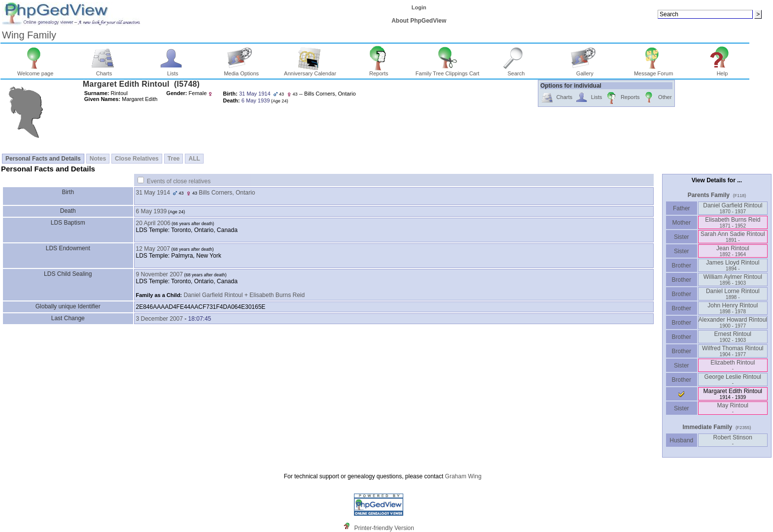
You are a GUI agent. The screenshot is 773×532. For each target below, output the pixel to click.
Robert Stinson (733, 440)
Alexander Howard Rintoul (733, 322)
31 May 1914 (153, 193)
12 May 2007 (153, 249)
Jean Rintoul (733, 251)
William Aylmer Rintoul (733, 280)
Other (657, 98)
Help (722, 71)
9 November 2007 (159, 274)
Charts (104, 71)
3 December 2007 (159, 319)
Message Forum (653, 71)
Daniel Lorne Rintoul (733, 294)
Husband (682, 440)
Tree (174, 159)
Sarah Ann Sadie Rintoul (733, 237)
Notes (98, 159)
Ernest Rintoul (733, 337)
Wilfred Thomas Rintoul (733, 351)
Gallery (585, 71)
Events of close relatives (179, 181)
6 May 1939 (152, 211)
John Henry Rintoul (733, 308)
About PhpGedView (419, 21)
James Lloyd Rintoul (733, 265)
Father (682, 208)
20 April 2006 (153, 223)
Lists (173, 71)
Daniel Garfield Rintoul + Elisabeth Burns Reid (244, 295)
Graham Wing (463, 476)
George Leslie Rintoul (733, 380)
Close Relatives (137, 159)
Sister (682, 237)
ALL (194, 159)
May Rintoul (733, 408)
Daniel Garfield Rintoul (733, 208)
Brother (682, 266)
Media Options (241, 71)
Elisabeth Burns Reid (733, 222)
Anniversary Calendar (310, 71)
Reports (379, 71)
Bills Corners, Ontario (227, 193)
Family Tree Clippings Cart (448, 71)
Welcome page (35, 71)
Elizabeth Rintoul (733, 365)
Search (516, 71)
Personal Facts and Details (43, 159)
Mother (681, 223)
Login (419, 7)
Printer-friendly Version (384, 528)
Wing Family (29, 35)
